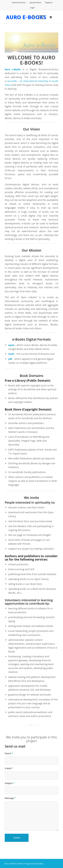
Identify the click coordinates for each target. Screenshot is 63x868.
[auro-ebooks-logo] (26, 17)
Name (9, 753)
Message (10, 798)
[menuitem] (19, 3)
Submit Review (19, 2)
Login (32, 8)
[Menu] (40, 17)
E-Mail (9, 768)
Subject (10, 783)
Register (49, 2)
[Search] (32, 17)
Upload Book (35, 2)
